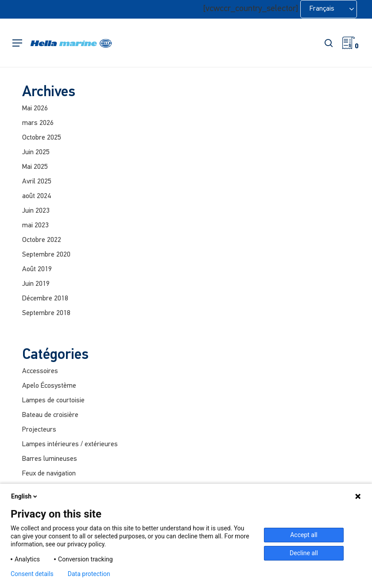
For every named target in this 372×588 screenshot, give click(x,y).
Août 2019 (37, 269)
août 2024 (37, 196)
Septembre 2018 (46, 313)
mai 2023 (35, 226)
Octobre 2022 (42, 240)
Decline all (304, 553)
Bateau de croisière (50, 415)
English (25, 496)
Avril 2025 (37, 182)
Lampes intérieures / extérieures (70, 444)
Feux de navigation (49, 474)
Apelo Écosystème (49, 386)
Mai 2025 (35, 167)
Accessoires (40, 371)
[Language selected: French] (329, 9)
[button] (17, 43)
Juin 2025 (36, 152)
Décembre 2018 (45, 299)
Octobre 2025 (42, 138)
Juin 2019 (36, 284)
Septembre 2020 (46, 255)
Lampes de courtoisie (53, 401)
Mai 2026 (35, 109)
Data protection (89, 574)
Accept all (304, 535)
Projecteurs (39, 430)
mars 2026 (38, 123)
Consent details (32, 574)
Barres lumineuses (50, 459)
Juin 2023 (36, 211)
